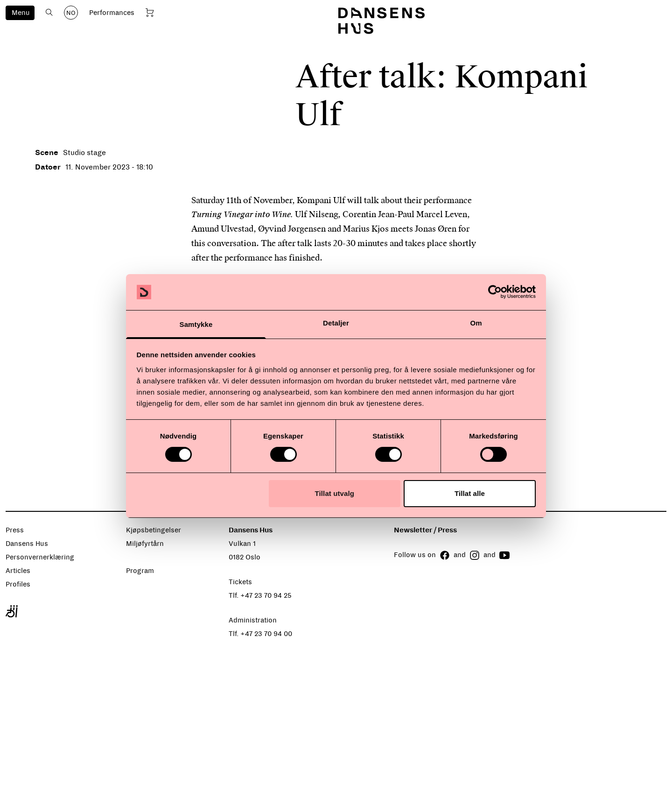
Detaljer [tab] (336, 323)
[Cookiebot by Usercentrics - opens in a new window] (495, 292)
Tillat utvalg (335, 493)
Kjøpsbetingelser (154, 530)
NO (71, 13)
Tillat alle (470, 493)
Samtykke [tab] (196, 324)
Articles (18, 571)
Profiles (18, 584)
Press (15, 530)
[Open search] (49, 12)
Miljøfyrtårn (145, 544)
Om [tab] (476, 323)
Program (140, 571)
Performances (112, 13)
